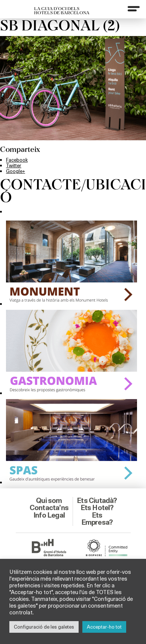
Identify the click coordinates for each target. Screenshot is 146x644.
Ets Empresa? (97, 519)
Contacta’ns (49, 507)
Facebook (17, 160)
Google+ (16, 171)
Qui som (49, 500)
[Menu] (134, 9)
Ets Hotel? (97, 507)
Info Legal (49, 515)
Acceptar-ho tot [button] (104, 627)
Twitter (14, 165)
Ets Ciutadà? (97, 500)
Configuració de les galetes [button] (44, 627)
